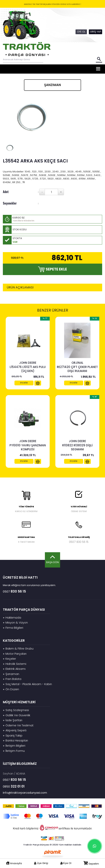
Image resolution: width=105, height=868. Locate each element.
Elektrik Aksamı (14, 669)
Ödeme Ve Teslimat (18, 725)
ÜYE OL (81, 32)
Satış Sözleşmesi (16, 710)
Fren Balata (12, 679)
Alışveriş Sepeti (15, 730)
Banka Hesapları (15, 740)
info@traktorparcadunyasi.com (25, 793)
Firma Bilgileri (13, 628)
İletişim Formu (14, 751)
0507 (79, 542)
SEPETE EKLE (52, 269)
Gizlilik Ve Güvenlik (17, 715)
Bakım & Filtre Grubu (18, 648)
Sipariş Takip (13, 735)
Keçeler (9, 659)
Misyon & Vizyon (15, 622)
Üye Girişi (41, 863)
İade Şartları (13, 720)
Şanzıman (11, 674)
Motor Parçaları (15, 654)
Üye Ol (66, 863)
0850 (14, 786)
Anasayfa (14, 863)
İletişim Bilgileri (14, 746)
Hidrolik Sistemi (15, 664)
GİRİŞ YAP (96, 32)
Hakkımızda (12, 618)
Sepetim (91, 863)
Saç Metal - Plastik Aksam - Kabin (27, 684)
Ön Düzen (11, 689)
